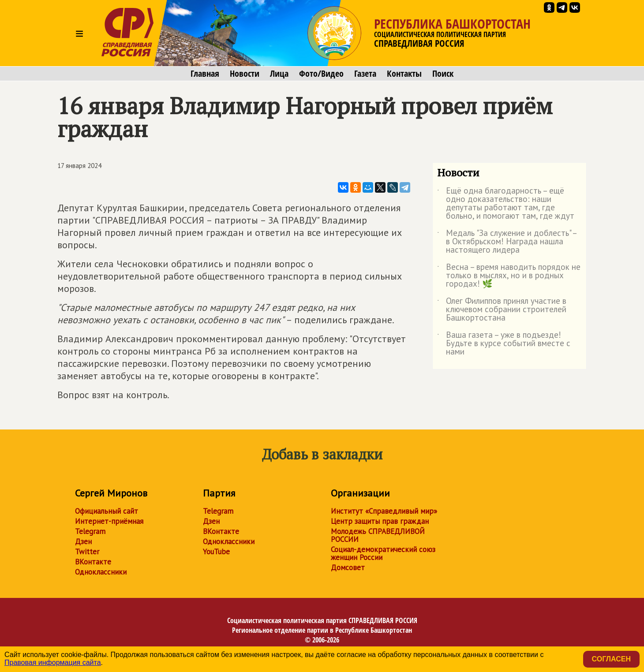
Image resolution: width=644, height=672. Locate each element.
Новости (245, 74)
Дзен (83, 541)
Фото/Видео (321, 74)
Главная (205, 74)
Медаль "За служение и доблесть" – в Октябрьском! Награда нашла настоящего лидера (507, 242)
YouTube (216, 552)
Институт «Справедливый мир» (384, 511)
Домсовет (348, 567)
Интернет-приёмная (109, 521)
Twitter (87, 552)
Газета (365, 74)
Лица (279, 74)
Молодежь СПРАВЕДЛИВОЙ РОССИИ (378, 535)
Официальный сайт (107, 511)
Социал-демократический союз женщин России (383, 553)
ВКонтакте (93, 562)
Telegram (90, 531)
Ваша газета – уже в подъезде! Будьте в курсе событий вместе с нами (504, 344)
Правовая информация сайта (53, 663)
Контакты (404, 74)
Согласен (611, 659)
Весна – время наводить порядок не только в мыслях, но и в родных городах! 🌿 (509, 276)
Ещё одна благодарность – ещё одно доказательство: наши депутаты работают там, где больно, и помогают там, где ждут (506, 204)
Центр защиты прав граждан (380, 521)
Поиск (443, 74)
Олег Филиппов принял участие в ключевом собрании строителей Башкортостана (502, 310)
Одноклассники (101, 572)
